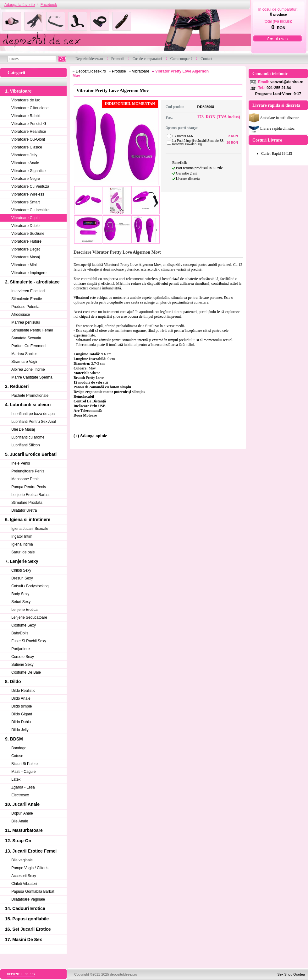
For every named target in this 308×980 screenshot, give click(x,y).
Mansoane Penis (25, 479)
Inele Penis (21, 463)
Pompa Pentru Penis (29, 487)
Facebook (49, 5)
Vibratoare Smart (26, 202)
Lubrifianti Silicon (26, 445)
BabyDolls (20, 633)
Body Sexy (20, 594)
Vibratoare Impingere (29, 273)
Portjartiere (21, 649)
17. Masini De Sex (24, 940)
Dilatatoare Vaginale (28, 899)
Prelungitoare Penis (28, 471)
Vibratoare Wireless (28, 194)
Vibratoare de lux (26, 100)
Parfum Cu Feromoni (29, 346)
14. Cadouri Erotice (25, 908)
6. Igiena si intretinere (28, 520)
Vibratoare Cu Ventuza (30, 186)
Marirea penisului (26, 322)
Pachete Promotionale (30, 396)
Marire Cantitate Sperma (32, 377)
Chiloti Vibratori (24, 884)
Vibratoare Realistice (29, 132)
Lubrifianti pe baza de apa (33, 414)
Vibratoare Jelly (24, 155)
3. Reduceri (17, 386)
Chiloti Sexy (21, 570)
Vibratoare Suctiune (28, 234)
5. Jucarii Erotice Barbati (31, 454)
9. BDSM (14, 739)
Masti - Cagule (23, 772)
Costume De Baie (26, 672)
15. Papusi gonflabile (27, 919)
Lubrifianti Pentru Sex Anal (33, 422)
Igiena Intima (22, 544)
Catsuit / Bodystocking (30, 586)
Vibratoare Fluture (26, 241)
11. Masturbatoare (24, 830)
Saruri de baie (23, 552)
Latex (16, 779)
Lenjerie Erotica (24, 610)
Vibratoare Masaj (26, 257)
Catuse (17, 756)
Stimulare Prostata (27, 503)
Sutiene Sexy (22, 665)
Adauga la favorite (20, 5)
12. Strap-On (18, 841)
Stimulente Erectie (27, 299)
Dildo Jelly (20, 730)
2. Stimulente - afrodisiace (32, 282)
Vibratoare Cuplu (25, 218)
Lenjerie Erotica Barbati (31, 495)
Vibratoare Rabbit (26, 116)
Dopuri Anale (22, 813)
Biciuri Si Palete (25, 764)
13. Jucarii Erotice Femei (31, 851)
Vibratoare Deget (26, 249)
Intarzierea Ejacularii (28, 291)
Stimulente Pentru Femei (32, 330)
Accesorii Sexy (24, 876)
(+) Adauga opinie (90, 436)
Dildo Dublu (21, 722)
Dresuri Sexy (22, 578)
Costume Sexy (24, 625)
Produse (119, 71)
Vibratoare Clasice (27, 147)
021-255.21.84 (279, 88)
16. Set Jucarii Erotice (28, 929)
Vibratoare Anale (25, 163)
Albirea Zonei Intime (28, 369)
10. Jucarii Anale (22, 804)
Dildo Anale (21, 698)
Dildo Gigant (22, 714)
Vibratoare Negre (26, 179)
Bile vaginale (22, 860)
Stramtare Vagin (25, 362)
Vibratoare (141, 71)
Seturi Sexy (21, 602)
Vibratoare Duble (25, 226)
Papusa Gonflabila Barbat (33, 891)
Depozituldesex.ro (91, 71)
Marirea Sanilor (24, 354)
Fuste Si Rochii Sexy (29, 641)
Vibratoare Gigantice (28, 171)
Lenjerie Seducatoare (29, 617)
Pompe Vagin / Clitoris (30, 868)
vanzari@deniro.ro (287, 82)
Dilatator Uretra (24, 510)
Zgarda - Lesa (23, 787)
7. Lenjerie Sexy (22, 561)
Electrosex (20, 795)
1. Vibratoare (18, 91)
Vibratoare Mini (24, 265)
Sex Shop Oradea (291, 974)
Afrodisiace (21, 315)
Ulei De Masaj (23, 429)
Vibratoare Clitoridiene (30, 108)
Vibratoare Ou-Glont (28, 139)
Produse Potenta (25, 307)
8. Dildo (13, 681)
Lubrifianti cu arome (28, 437)
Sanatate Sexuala (26, 338)
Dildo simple (22, 706)
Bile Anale (20, 821)
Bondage (19, 748)
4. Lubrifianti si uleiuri (28, 405)
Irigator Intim (22, 536)
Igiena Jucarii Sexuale (30, 529)
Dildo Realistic (23, 691)
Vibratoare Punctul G (29, 124)
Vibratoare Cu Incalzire (30, 210)
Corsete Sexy (23, 657)
